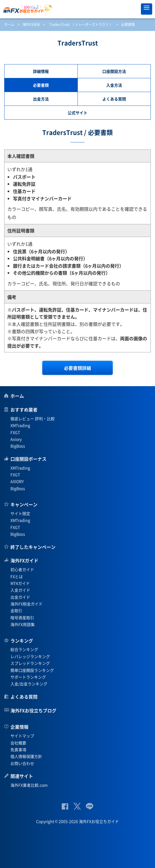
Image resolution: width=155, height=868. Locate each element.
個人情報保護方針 (26, 756)
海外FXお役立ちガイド (77, 9)
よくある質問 (114, 99)
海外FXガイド (24, 560)
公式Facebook (65, 806)
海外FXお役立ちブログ (33, 710)
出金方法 (41, 99)
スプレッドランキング (30, 663)
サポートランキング (28, 677)
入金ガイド (20, 590)
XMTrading (20, 425)
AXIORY (17, 481)
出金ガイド (20, 597)
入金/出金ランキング (29, 684)
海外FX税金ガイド (26, 604)
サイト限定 (20, 513)
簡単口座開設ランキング (32, 670)
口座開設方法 (114, 71)
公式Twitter (77, 806)
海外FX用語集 (23, 624)
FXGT (15, 432)
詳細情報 (41, 71)
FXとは (17, 576)
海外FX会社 (31, 24)
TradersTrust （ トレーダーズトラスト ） (81, 24)
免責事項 (18, 750)
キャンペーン (24, 504)
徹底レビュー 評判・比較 (33, 419)
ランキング (22, 641)
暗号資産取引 (22, 618)
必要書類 (41, 85)
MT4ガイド (20, 583)
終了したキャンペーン (33, 547)
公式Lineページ (89, 806)
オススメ (134, 9)
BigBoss (18, 446)
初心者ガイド (22, 569)
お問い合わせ (22, 763)
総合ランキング (24, 649)
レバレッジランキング (30, 656)
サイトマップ (22, 736)
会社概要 (18, 743)
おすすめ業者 (24, 410)
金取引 (16, 610)
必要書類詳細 (77, 368)
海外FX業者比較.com (29, 785)
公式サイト (77, 113)
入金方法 (114, 85)
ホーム (9, 24)
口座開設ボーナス (28, 459)
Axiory (16, 439)
